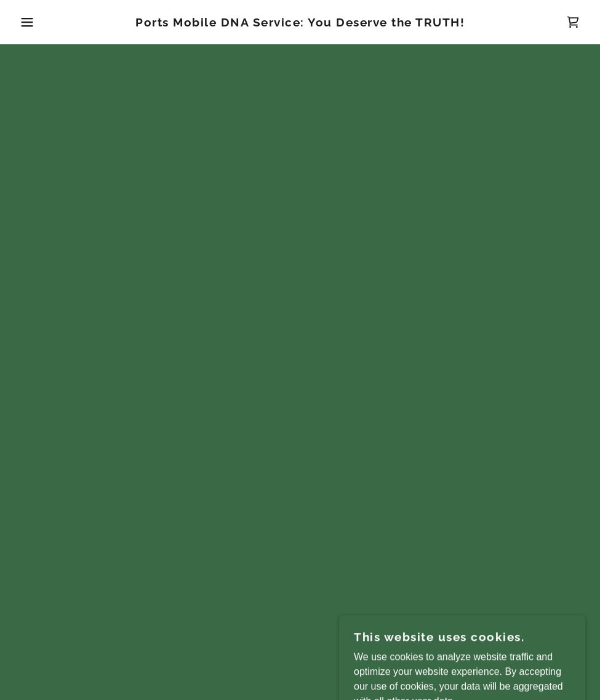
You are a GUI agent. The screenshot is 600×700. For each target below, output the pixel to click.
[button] (30, 22)
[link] (300, 23)
